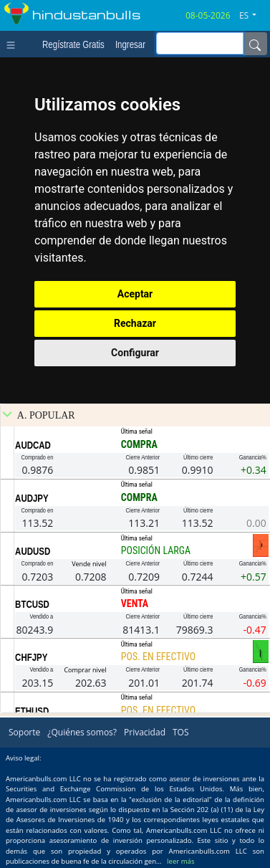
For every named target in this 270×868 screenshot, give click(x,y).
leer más (180, 861)
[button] (253, 16)
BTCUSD (32, 604)
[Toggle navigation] (14, 44)
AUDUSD (33, 551)
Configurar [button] (135, 353)
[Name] (255, 44)
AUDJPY (32, 498)
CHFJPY (31, 657)
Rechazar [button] (135, 323)
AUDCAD (33, 445)
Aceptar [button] (135, 294)
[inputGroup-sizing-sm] (200, 43)
